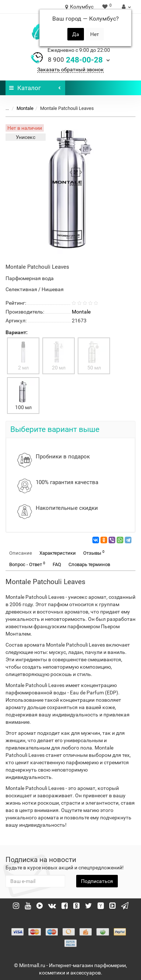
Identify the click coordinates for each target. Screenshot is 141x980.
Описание (21, 553)
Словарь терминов (89, 564)
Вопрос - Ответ (27, 564)
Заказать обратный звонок (70, 69)
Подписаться (97, 881)
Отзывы (94, 553)
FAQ (57, 564)
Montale (25, 108)
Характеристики (58, 553)
